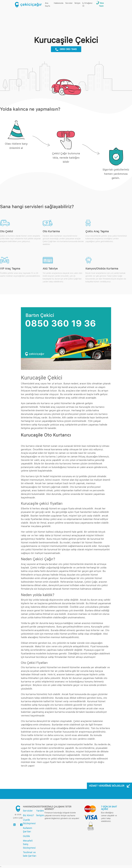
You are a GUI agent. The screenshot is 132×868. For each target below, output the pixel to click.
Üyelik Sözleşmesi (29, 822)
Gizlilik (26, 836)
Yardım (40, 811)
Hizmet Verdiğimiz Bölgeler (109, 786)
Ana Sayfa (49, 5)
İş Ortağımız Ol (87, 5)
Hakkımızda (59, 3)
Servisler (69, 3)
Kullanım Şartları (28, 830)
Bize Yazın (101, 5)
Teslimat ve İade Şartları (30, 854)
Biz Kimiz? (28, 815)
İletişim (77, 3)
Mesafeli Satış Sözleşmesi (29, 844)
